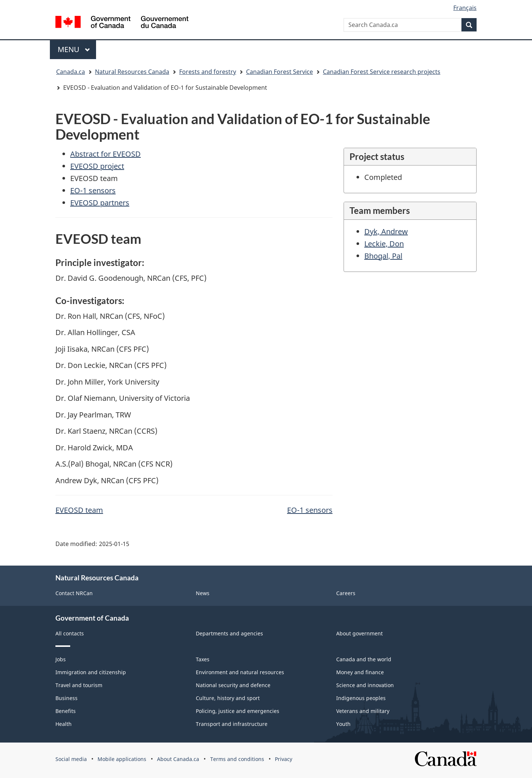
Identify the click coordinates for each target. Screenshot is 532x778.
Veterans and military (363, 711)
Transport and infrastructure (232, 724)
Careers (346, 593)
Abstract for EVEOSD (105, 154)
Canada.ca (71, 72)
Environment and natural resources (240, 672)
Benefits (66, 711)
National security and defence (233, 685)
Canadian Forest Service (279, 72)
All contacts (70, 633)
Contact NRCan (74, 593)
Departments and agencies (229, 633)
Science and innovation (365, 685)
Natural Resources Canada (132, 72)
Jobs (61, 659)
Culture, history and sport (228, 698)
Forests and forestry (208, 72)
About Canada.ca (178, 759)
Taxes (203, 659)
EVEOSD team (79, 510)
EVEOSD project (97, 166)
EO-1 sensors (93, 190)
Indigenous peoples (361, 698)
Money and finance (360, 672)
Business (66, 698)
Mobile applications (122, 759)
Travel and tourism (79, 685)
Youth (343, 724)
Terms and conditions (237, 759)
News (203, 593)
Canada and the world (364, 659)
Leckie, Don (384, 244)
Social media (71, 759)
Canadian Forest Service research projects (382, 72)
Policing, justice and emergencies (238, 711)
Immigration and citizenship (91, 672)
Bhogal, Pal (383, 256)
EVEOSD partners (100, 203)
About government (359, 633)
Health (64, 724)
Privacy (284, 759)
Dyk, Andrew (386, 231)
